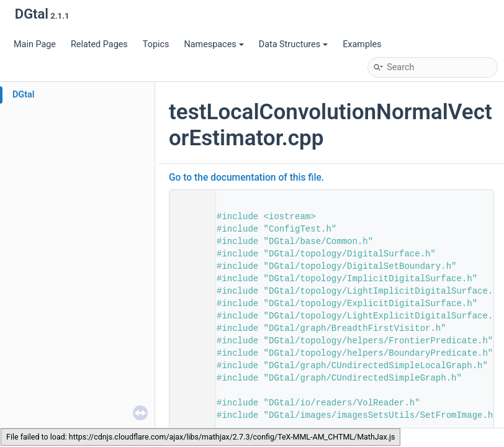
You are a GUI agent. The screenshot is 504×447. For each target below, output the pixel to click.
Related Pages (99, 44)
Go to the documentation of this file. (246, 178)
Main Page (35, 44)
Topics (156, 44)
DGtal (24, 95)
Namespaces (214, 44)
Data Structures (293, 44)
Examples (362, 44)
